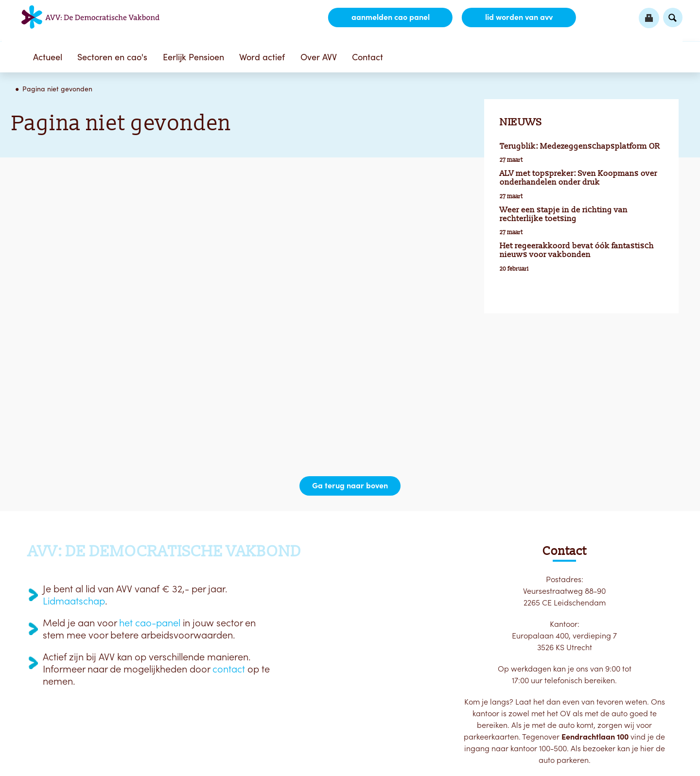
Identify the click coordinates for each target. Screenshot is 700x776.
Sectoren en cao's (112, 57)
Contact (367, 57)
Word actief (262, 57)
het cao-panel (150, 623)
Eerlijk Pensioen (193, 57)
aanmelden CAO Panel (390, 17)
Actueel (48, 57)
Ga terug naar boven (350, 486)
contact (229, 669)
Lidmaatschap (74, 601)
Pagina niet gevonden (57, 89)
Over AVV (319, 57)
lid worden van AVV (518, 17)
